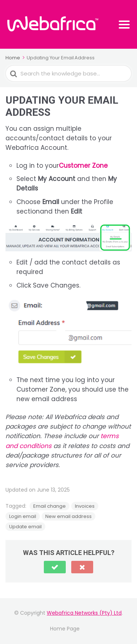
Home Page (65, 629)
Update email (25, 527)
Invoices (85, 506)
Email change (50, 506)
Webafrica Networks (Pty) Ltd (84, 613)
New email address (68, 516)
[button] (55, 567)
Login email (23, 516)
